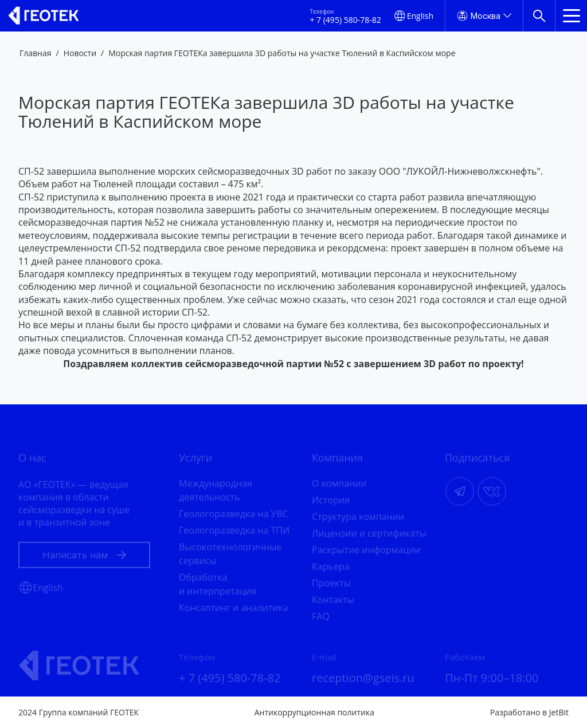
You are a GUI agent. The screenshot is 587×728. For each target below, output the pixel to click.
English (420, 16)
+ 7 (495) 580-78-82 (345, 20)
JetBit (559, 712)
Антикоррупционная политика (314, 712)
